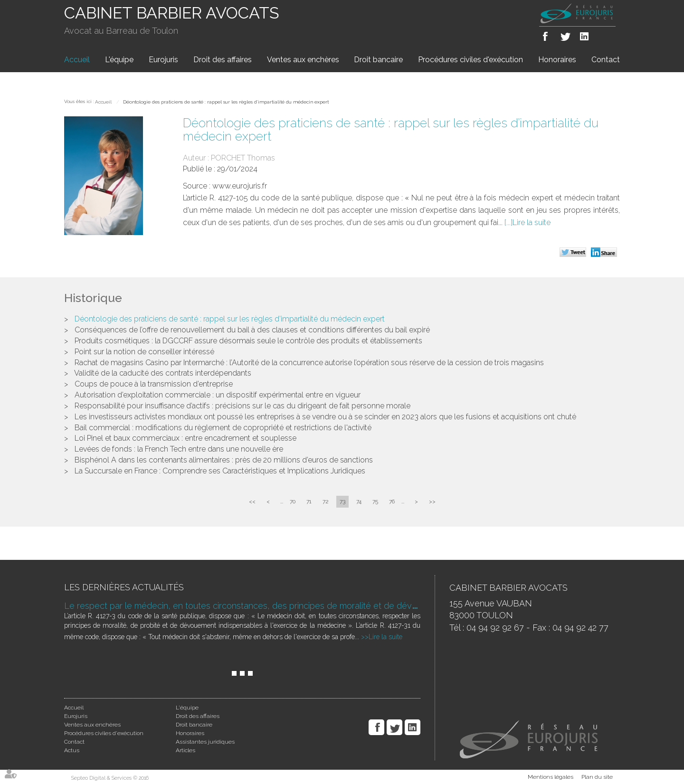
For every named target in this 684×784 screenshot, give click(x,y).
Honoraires (557, 60)
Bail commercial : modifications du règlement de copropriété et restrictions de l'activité (223, 428)
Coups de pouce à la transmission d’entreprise (154, 384)
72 (326, 501)
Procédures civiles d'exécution (470, 60)
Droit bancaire (378, 60)
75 (375, 501)
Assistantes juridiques (205, 742)
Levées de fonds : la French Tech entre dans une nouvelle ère (179, 449)
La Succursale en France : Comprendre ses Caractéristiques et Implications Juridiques (220, 471)
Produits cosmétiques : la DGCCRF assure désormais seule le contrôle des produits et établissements (248, 341)
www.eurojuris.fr (240, 186)
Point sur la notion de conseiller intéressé (144, 352)
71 (309, 501)
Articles (185, 750)
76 (392, 501)
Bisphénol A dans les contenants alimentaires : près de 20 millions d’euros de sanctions (224, 460)
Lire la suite (532, 222)
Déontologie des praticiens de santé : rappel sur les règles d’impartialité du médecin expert (226, 102)
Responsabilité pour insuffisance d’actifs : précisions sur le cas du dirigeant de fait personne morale (242, 406)
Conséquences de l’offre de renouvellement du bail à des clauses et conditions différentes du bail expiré (252, 330)
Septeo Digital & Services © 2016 (110, 778)
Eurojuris (163, 60)
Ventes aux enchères (303, 60)
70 (293, 501)
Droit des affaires (223, 60)
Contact (606, 60)
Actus (72, 750)
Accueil (77, 60)
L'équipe (119, 60)
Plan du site (597, 777)
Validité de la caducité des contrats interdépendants (163, 373)
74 (359, 501)
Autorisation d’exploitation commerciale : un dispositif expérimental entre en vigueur (218, 395)
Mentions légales (551, 777)
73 (342, 501)
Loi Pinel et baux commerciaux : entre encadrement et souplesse (185, 438)
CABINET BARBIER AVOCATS (172, 13)
